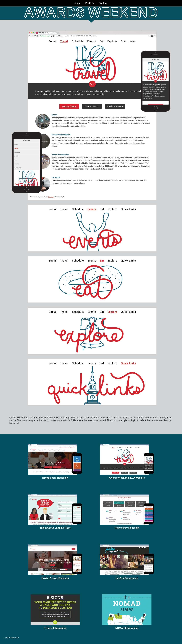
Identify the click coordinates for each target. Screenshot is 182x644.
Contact (103, 3)
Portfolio (90, 3)
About (78, 3)
